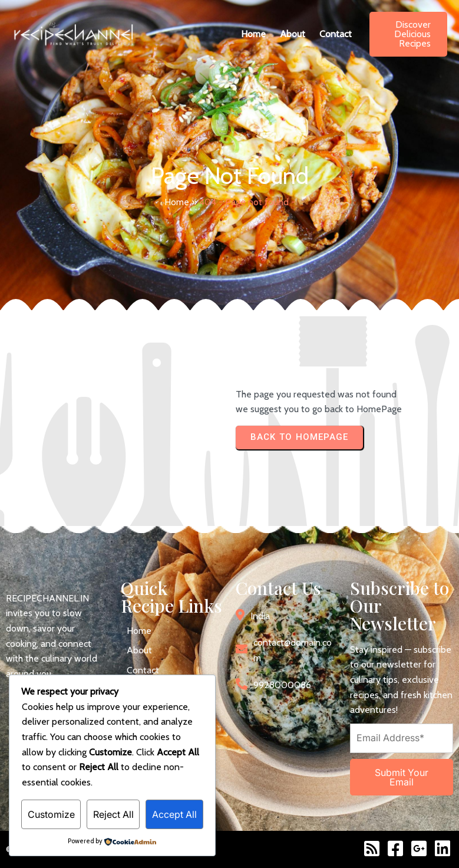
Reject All (113, 814)
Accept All (174, 814)
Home (177, 202)
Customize (51, 814)
